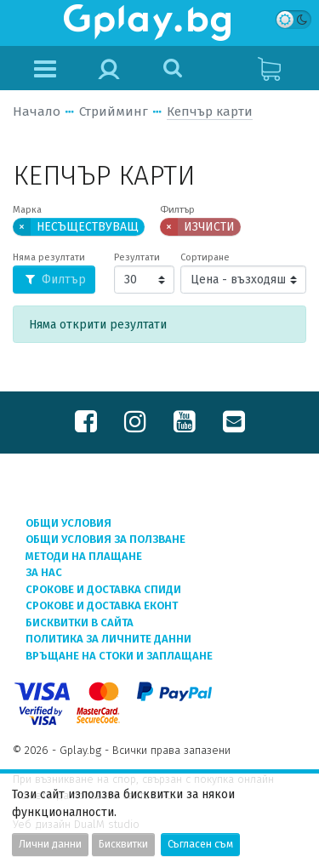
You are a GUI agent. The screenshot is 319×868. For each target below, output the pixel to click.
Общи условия (68, 523)
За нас (44, 572)
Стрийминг (114, 111)
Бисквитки (123, 844)
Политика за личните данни (108, 639)
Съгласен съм (200, 844)
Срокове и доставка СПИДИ (103, 589)
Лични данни (50, 844)
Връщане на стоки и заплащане (119, 656)
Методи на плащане (84, 556)
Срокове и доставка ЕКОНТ (102, 605)
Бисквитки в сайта (80, 622)
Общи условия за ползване (105, 539)
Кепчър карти (210, 111)
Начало (37, 111)
